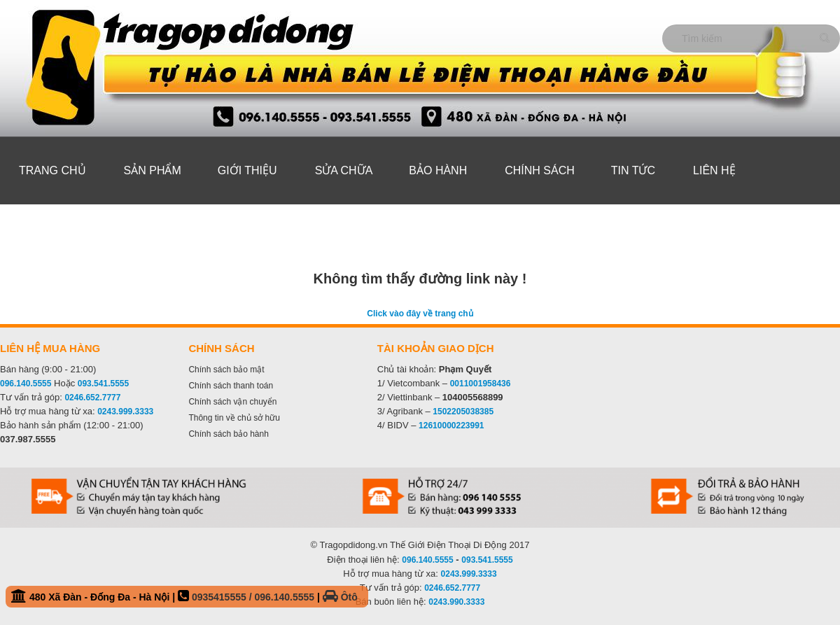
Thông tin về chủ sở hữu (234, 418)
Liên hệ (714, 170)
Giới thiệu (247, 170)
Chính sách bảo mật (226, 370)
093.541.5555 (103, 384)
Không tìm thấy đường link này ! (420, 278)
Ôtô (340, 597)
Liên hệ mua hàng (50, 348)
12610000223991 (451, 426)
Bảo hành (438, 170)
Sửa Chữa (344, 170)
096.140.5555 (26, 384)
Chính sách (540, 170)
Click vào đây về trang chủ (420, 314)
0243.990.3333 (456, 602)
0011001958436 (481, 384)
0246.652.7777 (92, 398)
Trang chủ (52, 170)
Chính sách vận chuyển (232, 402)
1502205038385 (463, 412)
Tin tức (633, 170)
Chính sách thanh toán (231, 386)
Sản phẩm (153, 170)
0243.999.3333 (125, 412)
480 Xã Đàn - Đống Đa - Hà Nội (184, 596)
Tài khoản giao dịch (436, 348)
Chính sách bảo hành (228, 434)
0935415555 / (223, 597)
